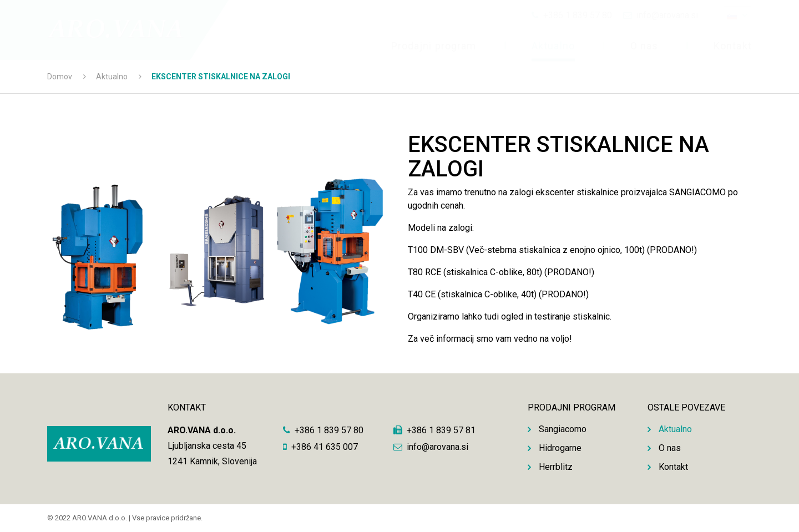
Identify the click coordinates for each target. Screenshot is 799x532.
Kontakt (733, 46)
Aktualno (553, 46)
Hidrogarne (560, 448)
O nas (644, 46)
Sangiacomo (563, 429)
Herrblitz (556, 467)
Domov (60, 77)
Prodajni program (434, 46)
